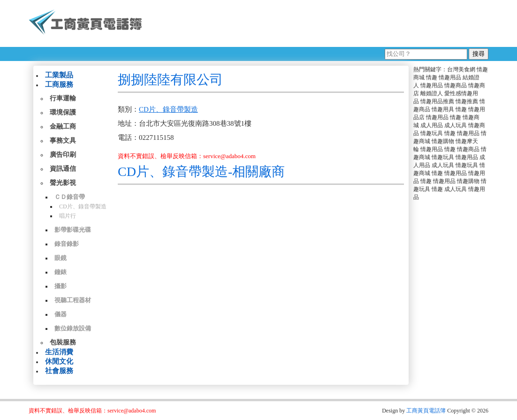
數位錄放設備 (73, 328)
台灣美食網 (461, 69)
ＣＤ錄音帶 (70, 197)
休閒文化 (59, 361)
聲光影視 (63, 183)
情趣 (432, 77)
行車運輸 (63, 98)
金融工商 (63, 126)
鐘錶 (61, 272)
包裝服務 (63, 342)
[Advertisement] (319, 23)
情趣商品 (456, 85)
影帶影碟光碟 (73, 230)
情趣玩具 (432, 133)
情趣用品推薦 (437, 101)
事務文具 (63, 141)
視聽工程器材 (73, 300)
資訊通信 (63, 169)
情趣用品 (450, 77)
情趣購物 (443, 141)
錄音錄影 (67, 244)
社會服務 (59, 371)
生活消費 (59, 352)
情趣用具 (443, 109)
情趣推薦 (467, 101)
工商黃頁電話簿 (426, 411)
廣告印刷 (63, 155)
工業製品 (59, 75)
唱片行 (68, 216)
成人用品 (432, 125)
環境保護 (63, 112)
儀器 (61, 314)
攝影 (61, 286)
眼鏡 (61, 258)
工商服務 (59, 84)
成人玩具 (456, 125)
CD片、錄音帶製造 (83, 206)
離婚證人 (432, 93)
